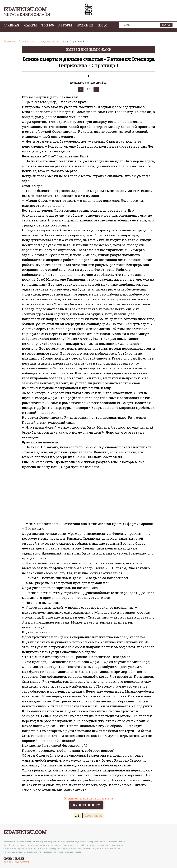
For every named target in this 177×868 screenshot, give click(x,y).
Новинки (85, 25)
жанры (30, 25)
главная (11, 25)
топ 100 (48, 25)
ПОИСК (166, 25)
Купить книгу (86, 805)
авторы (65, 25)
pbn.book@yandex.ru (16, 862)
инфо (103, 25)
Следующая (93, 815)
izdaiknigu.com (25, 9)
